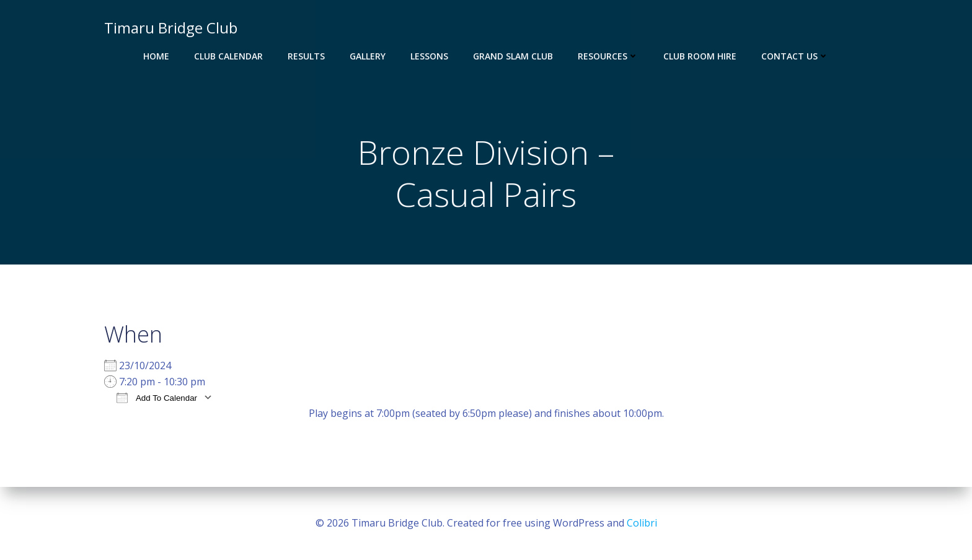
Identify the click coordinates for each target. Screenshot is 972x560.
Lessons (429, 56)
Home (156, 56)
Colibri (642, 523)
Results (306, 56)
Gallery (368, 56)
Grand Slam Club (513, 56)
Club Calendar (228, 56)
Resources (608, 56)
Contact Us (795, 56)
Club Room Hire (700, 56)
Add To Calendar (157, 397)
